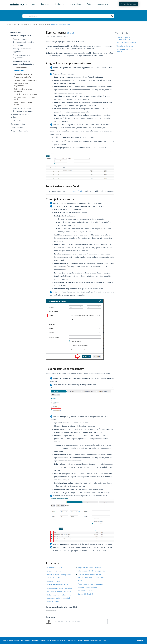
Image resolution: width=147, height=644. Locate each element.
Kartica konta (19, 71)
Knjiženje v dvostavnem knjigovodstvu (22, 50)
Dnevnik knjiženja (20, 67)
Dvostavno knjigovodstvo (40, 24)
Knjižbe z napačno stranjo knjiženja (24, 104)
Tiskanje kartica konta (125, 46)
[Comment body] (80, 622)
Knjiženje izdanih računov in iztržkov (21, 116)
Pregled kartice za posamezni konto (123, 38)
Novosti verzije (55, 601)
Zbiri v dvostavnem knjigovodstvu (21, 85)
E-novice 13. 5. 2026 (56, 568)
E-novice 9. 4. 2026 (56, 571)
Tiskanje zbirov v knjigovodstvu (26, 80)
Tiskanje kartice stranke (23, 74)
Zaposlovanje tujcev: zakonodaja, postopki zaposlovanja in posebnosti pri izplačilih (90, 587)
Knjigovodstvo (24, 24)
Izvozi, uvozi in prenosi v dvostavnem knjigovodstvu (23, 110)
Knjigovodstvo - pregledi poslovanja (23, 90)
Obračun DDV (16, 121)
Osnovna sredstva (18, 124)
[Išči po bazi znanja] (66, 16)
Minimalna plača (55, 581)
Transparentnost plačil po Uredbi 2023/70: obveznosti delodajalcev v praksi (91, 577)
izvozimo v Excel (76, 191)
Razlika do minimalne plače (59, 585)
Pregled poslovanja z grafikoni (25, 94)
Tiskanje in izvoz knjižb (22, 77)
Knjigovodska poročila (19, 131)
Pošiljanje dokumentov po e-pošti (25, 98)
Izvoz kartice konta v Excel (126, 43)
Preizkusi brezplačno (129, 4)
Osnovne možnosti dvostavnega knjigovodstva (23, 41)
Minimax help (12, 24)
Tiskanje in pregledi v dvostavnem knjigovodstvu (68, 24)
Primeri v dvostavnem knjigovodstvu (21, 56)
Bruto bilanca (18, 45)
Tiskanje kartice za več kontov (125, 50)
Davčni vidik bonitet (87, 594)
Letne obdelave (17, 127)
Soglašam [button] (140, 640)
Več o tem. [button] (103, 640)
